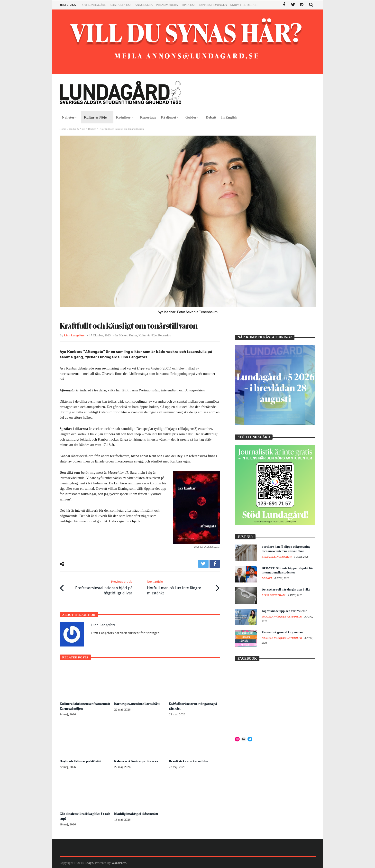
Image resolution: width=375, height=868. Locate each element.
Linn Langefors (74, 335)
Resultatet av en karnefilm (189, 761)
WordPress (119, 862)
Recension (165, 335)
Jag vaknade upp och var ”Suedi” (284, 611)
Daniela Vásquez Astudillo (282, 617)
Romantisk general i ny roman (282, 632)
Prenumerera (167, 5)
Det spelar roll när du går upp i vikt (286, 589)
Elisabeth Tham (274, 595)
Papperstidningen (213, 5)
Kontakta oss (121, 5)
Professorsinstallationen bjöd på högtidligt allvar (99, 587)
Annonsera (144, 5)
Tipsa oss (188, 5)
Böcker (92, 129)
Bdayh (89, 862)
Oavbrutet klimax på (81, 761)
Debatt (267, 578)
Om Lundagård (94, 5)
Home (63, 129)
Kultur (133, 335)
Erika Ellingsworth (277, 557)
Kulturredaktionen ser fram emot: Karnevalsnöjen (81, 706)
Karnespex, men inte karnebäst (138, 703)
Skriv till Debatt (244, 5)
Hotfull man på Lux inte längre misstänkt (180, 587)
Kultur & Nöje (77, 129)
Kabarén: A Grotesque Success (137, 761)
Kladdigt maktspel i (137, 813)
